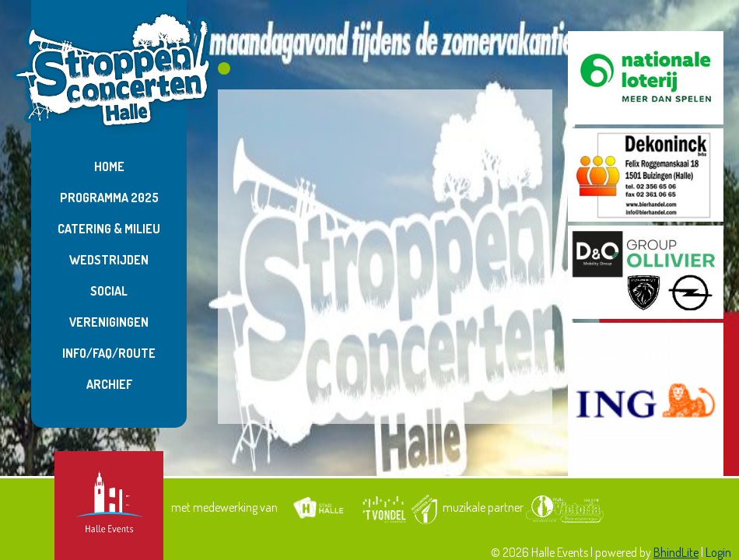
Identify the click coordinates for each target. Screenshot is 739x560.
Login (718, 552)
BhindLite (676, 552)
